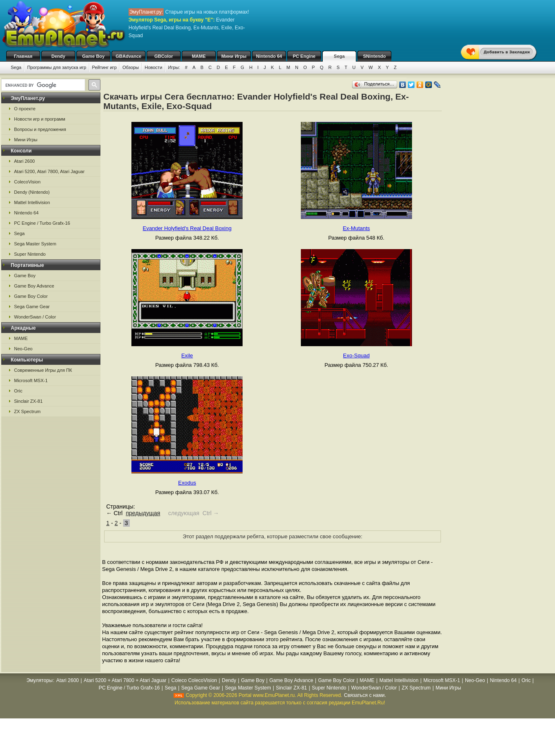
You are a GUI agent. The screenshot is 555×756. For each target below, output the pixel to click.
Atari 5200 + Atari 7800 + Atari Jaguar (125, 680)
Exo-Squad (356, 355)
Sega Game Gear (32, 307)
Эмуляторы (39, 680)
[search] (42, 85)
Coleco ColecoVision (194, 680)
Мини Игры (234, 56)
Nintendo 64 (269, 56)
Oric (18, 391)
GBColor (163, 56)
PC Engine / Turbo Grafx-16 (42, 223)
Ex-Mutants (356, 228)
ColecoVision (27, 182)
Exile (187, 355)
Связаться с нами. (365, 695)
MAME (199, 56)
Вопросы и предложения (40, 129)
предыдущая (143, 513)
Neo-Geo (23, 349)
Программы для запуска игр (57, 67)
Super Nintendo (30, 254)
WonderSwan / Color (35, 317)
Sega (339, 56)
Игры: (174, 67)
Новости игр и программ (40, 119)
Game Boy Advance (34, 286)
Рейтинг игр (105, 67)
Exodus (187, 483)
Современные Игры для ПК (43, 370)
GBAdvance (129, 56)
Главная (23, 56)
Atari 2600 (24, 161)
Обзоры (131, 67)
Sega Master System (35, 244)
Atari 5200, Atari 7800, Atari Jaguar (49, 171)
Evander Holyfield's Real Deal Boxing (187, 228)
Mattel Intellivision (32, 202)
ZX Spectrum (27, 411)
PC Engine (304, 56)
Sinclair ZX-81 (28, 401)
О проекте (25, 109)
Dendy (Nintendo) (32, 192)
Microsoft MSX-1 (31, 380)
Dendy (58, 56)
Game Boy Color (31, 296)
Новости (154, 67)
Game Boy (93, 56)
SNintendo (375, 56)
